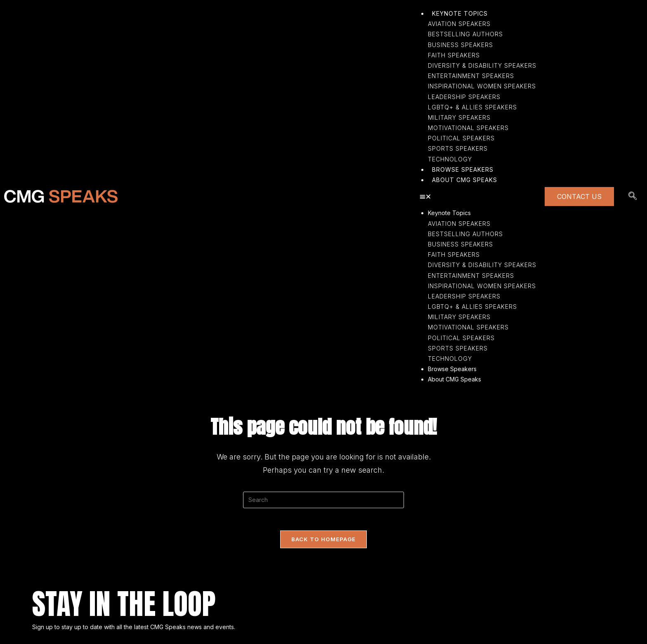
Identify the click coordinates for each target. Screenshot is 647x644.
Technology (450, 359)
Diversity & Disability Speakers (482, 265)
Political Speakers (461, 338)
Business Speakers (460, 244)
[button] (478, 196)
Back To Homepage (324, 542)
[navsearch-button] (633, 197)
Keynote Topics (449, 213)
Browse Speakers (452, 369)
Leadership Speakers (464, 296)
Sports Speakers (458, 348)
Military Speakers (459, 317)
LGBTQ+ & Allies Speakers (472, 307)
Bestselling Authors (465, 234)
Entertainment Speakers (471, 276)
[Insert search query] (323, 500)
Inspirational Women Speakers (482, 286)
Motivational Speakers (468, 327)
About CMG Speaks (455, 379)
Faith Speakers (454, 255)
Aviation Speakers (459, 224)
